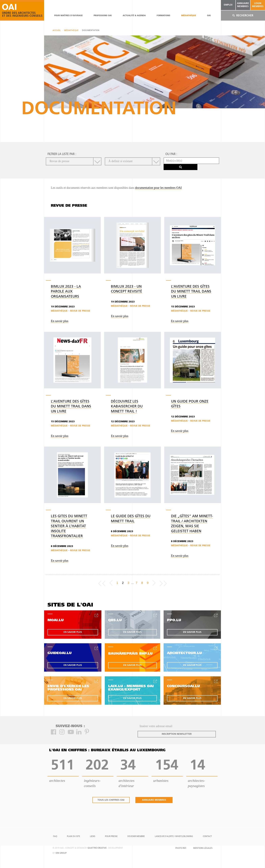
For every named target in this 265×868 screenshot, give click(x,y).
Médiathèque (189, 16)
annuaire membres (243, 5)
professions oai (103, 16)
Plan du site (74, 836)
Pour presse (111, 836)
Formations (163, 16)
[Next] (154, 583)
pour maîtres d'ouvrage (68, 16)
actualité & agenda (134, 16)
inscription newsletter (177, 734)
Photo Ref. (181, 848)
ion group (61, 853)
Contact (207, 836)
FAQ (55, 836)
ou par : (171, 154)
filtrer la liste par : (62, 154)
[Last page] (163, 583)
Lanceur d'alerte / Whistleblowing (174, 836)
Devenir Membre (136, 836)
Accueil (57, 31)
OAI (209, 16)
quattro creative (97, 848)
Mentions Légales (203, 848)
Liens (93, 836)
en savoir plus (73, 632)
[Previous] (111, 583)
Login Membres (258, 5)
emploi (228, 5)
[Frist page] (102, 583)
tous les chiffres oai (111, 800)
